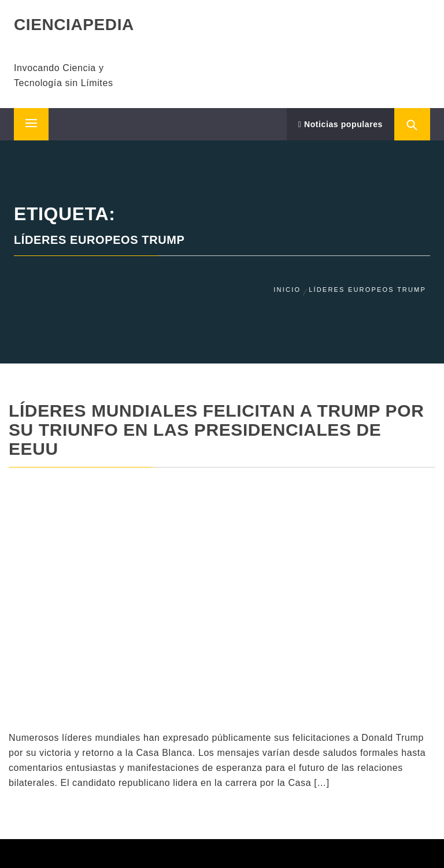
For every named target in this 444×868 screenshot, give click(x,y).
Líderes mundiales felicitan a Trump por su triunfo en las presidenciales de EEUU (216, 430)
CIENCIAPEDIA (74, 25)
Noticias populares (341, 124)
